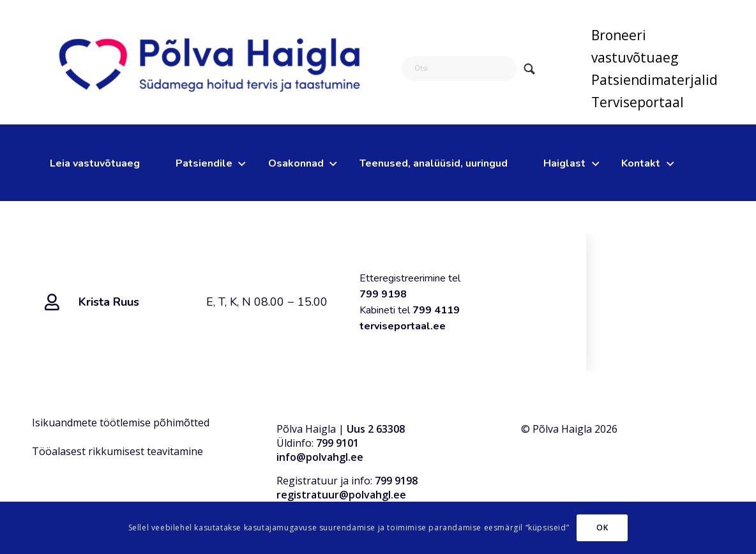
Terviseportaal (638, 102)
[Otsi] (459, 69)
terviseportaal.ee (403, 326)
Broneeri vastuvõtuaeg (635, 46)
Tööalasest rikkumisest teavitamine (117, 451)
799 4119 (437, 310)
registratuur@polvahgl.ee (341, 495)
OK (602, 528)
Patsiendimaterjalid (654, 80)
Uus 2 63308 (376, 429)
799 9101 (337, 443)
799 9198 (383, 294)
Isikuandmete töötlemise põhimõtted (121, 423)
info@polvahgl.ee (320, 457)
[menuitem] (654, 47)
